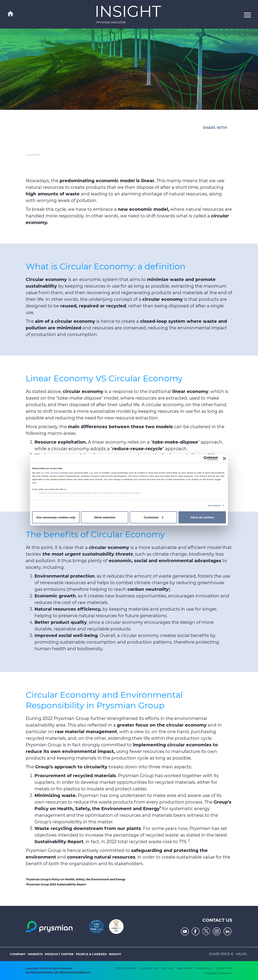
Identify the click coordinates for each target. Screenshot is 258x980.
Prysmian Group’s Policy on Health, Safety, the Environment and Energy (76, 879)
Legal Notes (184, 968)
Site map (167, 968)
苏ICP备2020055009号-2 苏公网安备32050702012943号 (58, 973)
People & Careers (91, 954)
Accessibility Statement (218, 973)
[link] (129, 15)
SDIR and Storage (126, 968)
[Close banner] (224, 459)
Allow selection (105, 517)
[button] (247, 15)
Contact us (217, 920)
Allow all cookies (202, 517)
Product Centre (59, 954)
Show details (214, 506)
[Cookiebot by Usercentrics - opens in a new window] (199, 458)
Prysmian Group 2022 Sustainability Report (56, 884)
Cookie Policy (224, 968)
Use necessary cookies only (56, 517)
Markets (35, 954)
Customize (154, 517)
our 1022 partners (50, 473)
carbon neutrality (148, 589)
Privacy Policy (203, 968)
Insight (115, 954)
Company (18, 954)
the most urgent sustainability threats (87, 554)
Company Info (149, 968)
